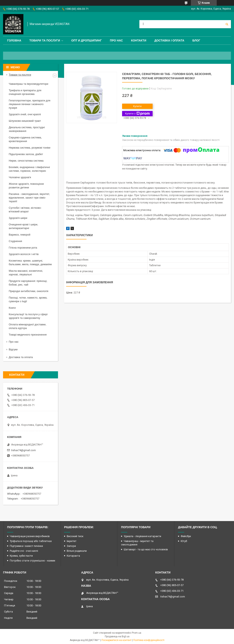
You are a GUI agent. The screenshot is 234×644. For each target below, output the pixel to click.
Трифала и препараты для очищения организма (25, 92)
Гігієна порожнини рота (23, 248)
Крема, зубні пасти (21, 556)
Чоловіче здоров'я (20, 177)
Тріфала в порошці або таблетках (31, 541)
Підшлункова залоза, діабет (26, 154)
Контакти (139, 40)
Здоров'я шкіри (18, 218)
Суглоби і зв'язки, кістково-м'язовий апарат (25, 210)
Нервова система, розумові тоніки (30, 148)
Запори (71, 546)
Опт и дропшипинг (86, 40)
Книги (12, 308)
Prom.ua (137, 633)
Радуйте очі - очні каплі (24, 551)
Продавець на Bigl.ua (117, 636)
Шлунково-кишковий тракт (25, 121)
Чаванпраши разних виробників (30, 536)
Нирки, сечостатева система (26, 161)
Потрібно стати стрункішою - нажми (32, 561)
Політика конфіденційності (149, 640)
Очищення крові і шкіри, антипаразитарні (23, 226)
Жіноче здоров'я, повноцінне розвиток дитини (26, 186)
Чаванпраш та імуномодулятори (28, 84)
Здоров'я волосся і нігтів (24, 254)
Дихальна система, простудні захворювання (27, 129)
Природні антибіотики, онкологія (28, 291)
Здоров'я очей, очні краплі (25, 114)
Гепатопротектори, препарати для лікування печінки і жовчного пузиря (30, 104)
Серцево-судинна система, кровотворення (25, 139)
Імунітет (72, 541)
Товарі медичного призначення (28, 335)
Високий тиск (75, 536)
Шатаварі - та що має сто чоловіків (146, 549)
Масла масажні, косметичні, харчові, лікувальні (26, 273)
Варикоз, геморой (20, 235)
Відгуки (13, 349)
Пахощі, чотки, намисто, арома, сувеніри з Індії (28, 299)
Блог (196, 40)
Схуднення (15, 241)
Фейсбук (186, 536)
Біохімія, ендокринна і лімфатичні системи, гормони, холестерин (29, 169)
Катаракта (73, 556)
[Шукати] (227, 24)
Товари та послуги (45, 40)
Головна (14, 40)
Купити (137, 106)
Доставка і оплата (169, 40)
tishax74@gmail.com (24, 450)
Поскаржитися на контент (116, 640)
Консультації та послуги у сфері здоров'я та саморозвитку (28, 316)
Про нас (116, 40)
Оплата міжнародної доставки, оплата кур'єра (27, 326)
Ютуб (184, 541)
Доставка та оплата (21, 357)
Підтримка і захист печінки (26, 546)
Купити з (137, 114)
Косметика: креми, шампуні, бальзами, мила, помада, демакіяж (30, 262)
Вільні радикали (77, 551)
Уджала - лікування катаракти (142, 536)
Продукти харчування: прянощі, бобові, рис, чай (28, 283)
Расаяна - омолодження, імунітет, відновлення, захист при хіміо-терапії (29, 198)
